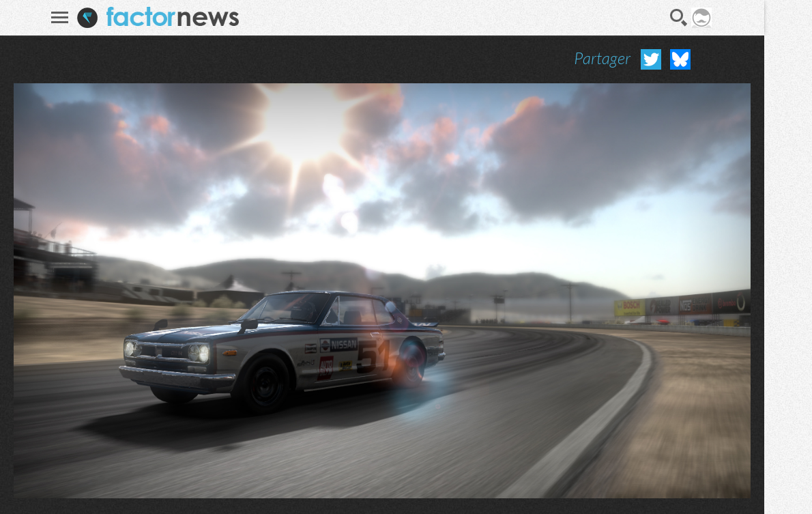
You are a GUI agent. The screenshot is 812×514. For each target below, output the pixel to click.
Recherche (679, 18)
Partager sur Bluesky (680, 59)
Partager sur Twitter (651, 59)
